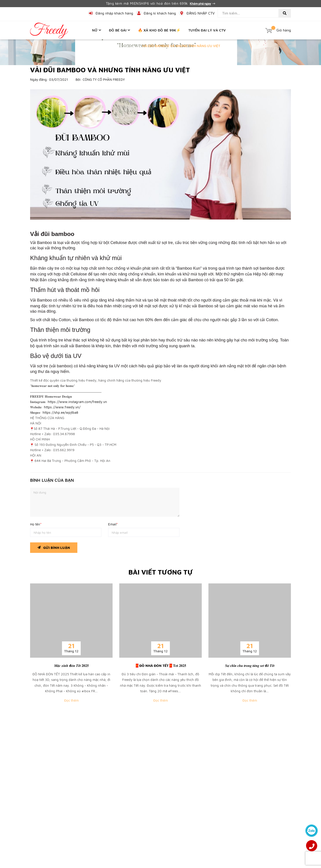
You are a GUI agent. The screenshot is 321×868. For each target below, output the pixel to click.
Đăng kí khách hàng (160, 13)
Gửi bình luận (54, 547)
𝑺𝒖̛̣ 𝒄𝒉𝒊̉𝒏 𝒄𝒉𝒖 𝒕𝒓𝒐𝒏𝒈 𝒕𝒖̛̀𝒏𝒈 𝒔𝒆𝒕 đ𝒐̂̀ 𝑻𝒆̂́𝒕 (250, 665)
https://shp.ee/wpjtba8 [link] (60, 412)
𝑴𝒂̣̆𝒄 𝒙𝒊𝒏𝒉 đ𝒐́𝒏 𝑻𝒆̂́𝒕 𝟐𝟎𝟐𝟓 (71, 665)
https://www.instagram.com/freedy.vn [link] (77, 402)
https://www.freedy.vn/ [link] (62, 407)
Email (113, 524)
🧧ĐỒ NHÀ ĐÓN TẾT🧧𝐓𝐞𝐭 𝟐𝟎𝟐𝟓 (160, 665)
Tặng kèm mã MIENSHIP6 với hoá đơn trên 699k (160, 3)
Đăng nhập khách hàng (114, 13)
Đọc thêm (71, 700)
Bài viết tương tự (161, 572)
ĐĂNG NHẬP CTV (201, 13)
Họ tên (36, 524)
